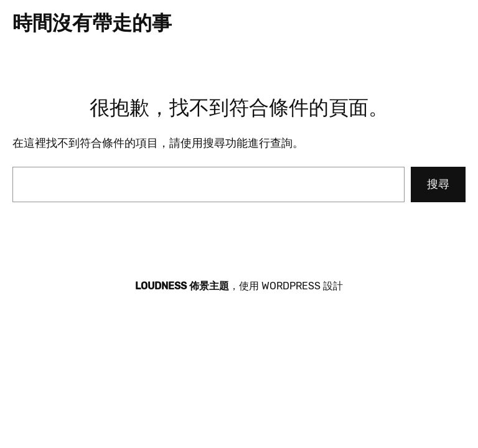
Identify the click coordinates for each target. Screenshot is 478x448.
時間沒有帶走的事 (92, 23)
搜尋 (438, 184)
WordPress (291, 286)
